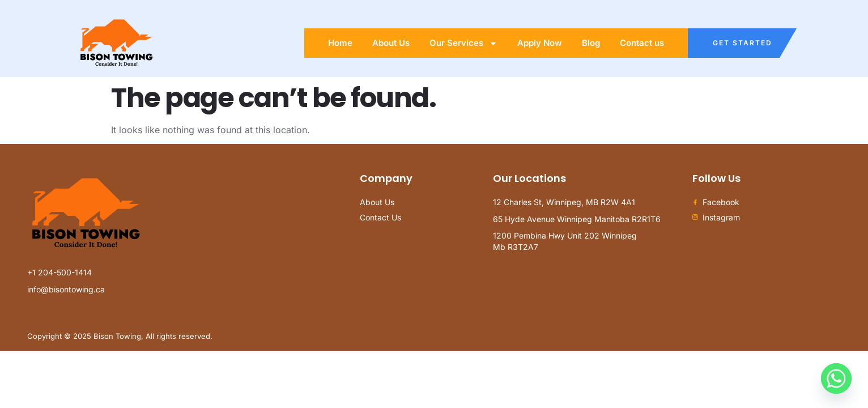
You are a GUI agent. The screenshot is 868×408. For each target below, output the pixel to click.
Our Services (463, 43)
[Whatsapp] (836, 379)
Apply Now (540, 43)
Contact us (642, 43)
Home (340, 43)
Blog (591, 43)
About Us (391, 43)
